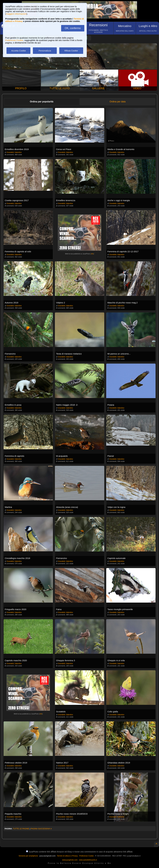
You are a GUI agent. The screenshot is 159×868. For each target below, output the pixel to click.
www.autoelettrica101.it (88, 860)
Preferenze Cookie (14, 40)
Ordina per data (118, 102)
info (92, 254)
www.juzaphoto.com (70, 860)
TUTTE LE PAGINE (21, 829)
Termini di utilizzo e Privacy (67, 856)
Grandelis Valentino (14, 152)
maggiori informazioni (16, 14)
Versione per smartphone (28, 856)
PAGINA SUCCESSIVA (41, 829)
